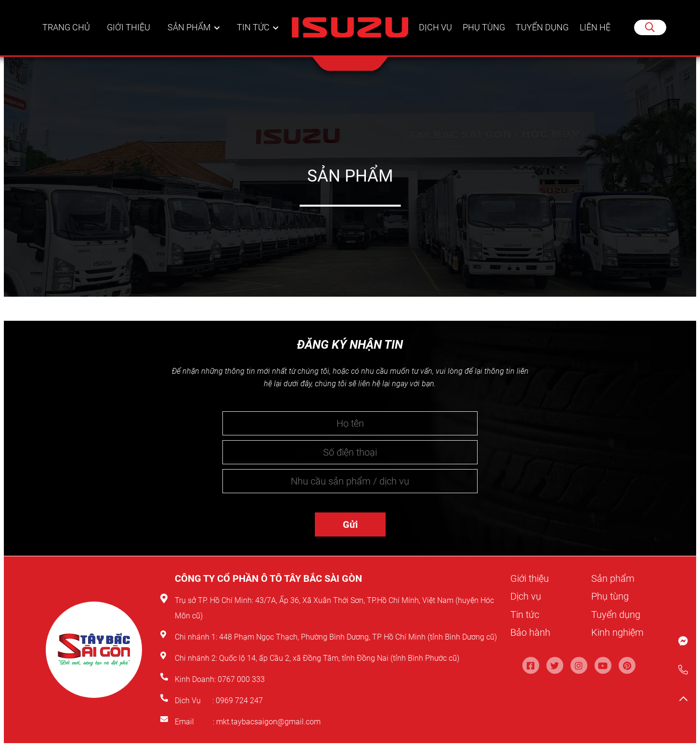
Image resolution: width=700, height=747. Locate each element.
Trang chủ (67, 28)
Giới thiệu (130, 28)
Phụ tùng (483, 28)
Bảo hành (530, 632)
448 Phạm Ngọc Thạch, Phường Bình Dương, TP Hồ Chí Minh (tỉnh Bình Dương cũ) (358, 637)
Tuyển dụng (542, 28)
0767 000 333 (242, 679)
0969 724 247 (239, 701)
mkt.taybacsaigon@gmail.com (268, 722)
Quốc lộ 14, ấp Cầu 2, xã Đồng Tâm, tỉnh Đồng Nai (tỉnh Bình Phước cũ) (339, 658)
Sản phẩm (190, 28)
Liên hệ (595, 28)
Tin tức (253, 28)
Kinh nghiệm (617, 632)
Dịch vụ (434, 28)
